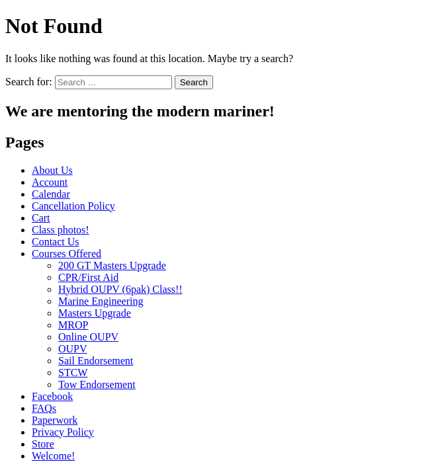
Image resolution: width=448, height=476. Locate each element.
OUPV (73, 349)
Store (43, 444)
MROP (73, 325)
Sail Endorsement (96, 361)
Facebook (52, 396)
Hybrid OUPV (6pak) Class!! (120, 289)
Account (50, 182)
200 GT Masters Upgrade (112, 265)
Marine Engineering (101, 301)
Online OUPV (88, 337)
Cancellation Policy (73, 206)
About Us (52, 170)
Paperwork (55, 420)
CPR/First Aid (88, 277)
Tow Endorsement (97, 384)
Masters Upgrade (95, 313)
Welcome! (53, 456)
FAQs (44, 408)
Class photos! (61, 230)
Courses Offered (67, 254)
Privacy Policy (63, 432)
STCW (73, 373)
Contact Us (56, 242)
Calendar (51, 194)
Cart (41, 218)
